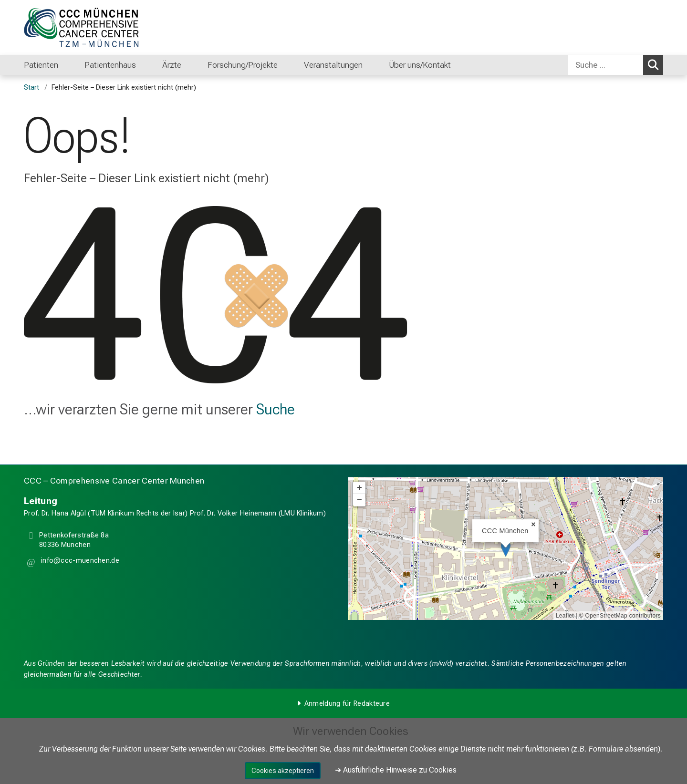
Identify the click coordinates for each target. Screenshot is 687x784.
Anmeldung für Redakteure (347, 704)
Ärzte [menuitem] (172, 65)
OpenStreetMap (606, 616)
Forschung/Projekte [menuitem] (243, 65)
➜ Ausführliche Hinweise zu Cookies (396, 770)
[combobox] (615, 65)
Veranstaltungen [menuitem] (333, 65)
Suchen (655, 64)
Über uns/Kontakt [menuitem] (420, 65)
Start (31, 88)
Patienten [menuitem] (41, 65)
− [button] (359, 500)
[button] (79, 562)
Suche (276, 409)
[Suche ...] (605, 65)
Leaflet (565, 616)
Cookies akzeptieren (283, 771)
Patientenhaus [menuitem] (110, 65)
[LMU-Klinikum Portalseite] (81, 27)
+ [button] (359, 488)
